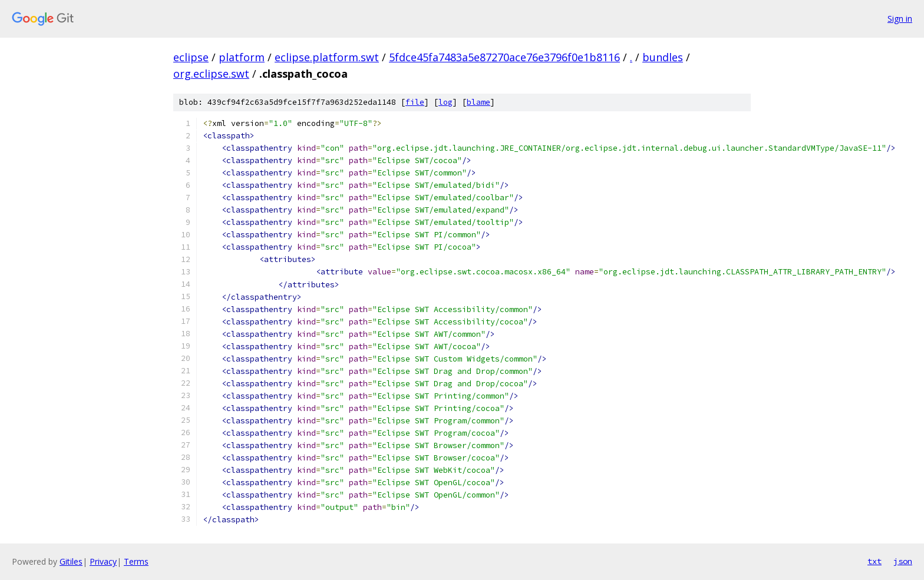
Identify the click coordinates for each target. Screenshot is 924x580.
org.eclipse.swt (211, 74)
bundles (663, 57)
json (903, 561)
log (445, 102)
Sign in (900, 19)
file (415, 102)
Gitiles (71, 561)
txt (874, 561)
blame (478, 102)
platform (242, 57)
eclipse (191, 57)
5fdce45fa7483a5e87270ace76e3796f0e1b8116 (504, 57)
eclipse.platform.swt (327, 57)
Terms (136, 561)
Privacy (103, 561)
